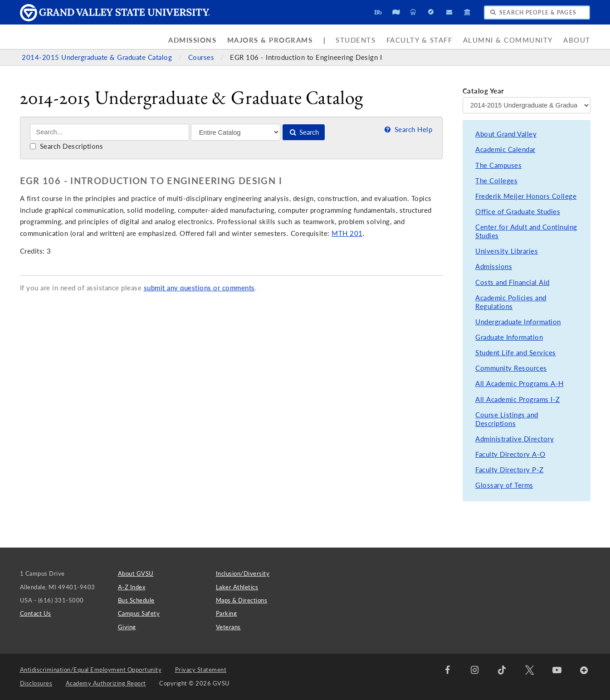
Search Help (408, 130)
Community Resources (511, 368)
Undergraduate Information (518, 322)
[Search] (110, 132)
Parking (227, 613)
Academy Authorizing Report (106, 683)
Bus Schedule (136, 600)
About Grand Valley (506, 134)
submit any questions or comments (199, 288)
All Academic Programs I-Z (518, 399)
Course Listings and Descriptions (507, 419)
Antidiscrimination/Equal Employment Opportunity (91, 670)
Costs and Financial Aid (512, 282)
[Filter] (236, 132)
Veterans (228, 627)
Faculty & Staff (420, 40)
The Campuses (498, 165)
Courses (202, 57)
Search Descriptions (66, 146)
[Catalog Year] (527, 105)
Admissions (192, 40)
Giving (127, 627)
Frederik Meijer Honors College (526, 196)
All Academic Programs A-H (520, 384)
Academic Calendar (505, 149)
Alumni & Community (508, 40)
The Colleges (496, 181)
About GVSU (136, 573)
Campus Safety (139, 613)
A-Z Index (132, 587)
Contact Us (36, 613)
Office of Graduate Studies (518, 212)
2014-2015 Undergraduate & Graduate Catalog (98, 57)
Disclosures (36, 683)
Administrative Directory (515, 439)
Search (304, 132)
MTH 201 (347, 233)
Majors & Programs (270, 40)
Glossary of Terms (504, 485)
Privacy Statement (201, 670)
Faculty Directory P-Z (510, 470)
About (577, 40)
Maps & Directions (242, 600)
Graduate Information (509, 337)
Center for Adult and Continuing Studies (526, 232)
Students (356, 40)
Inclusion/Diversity (243, 573)
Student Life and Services (516, 353)
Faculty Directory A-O (510, 454)
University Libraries (507, 251)
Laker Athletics (237, 587)
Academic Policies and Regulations (511, 302)
